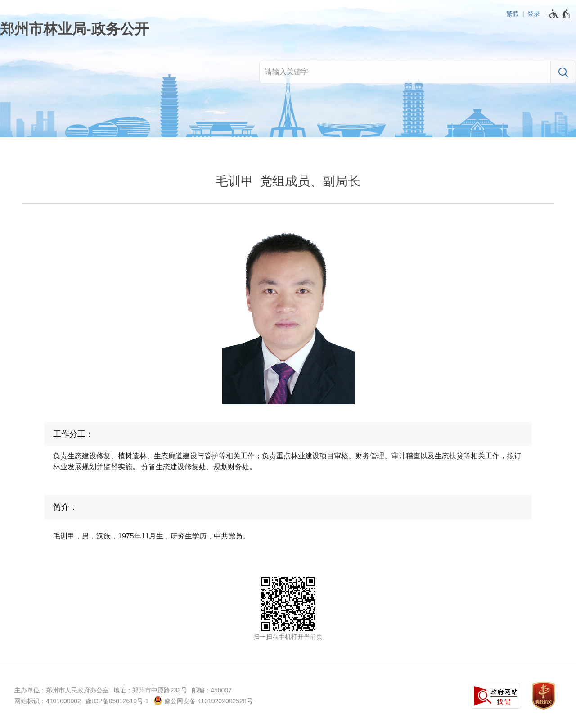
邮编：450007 (212, 690)
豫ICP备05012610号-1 (117, 701)
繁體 (513, 14)
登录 (534, 14)
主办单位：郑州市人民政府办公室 (62, 690)
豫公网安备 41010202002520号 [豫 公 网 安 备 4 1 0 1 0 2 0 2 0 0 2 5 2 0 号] (203, 701)
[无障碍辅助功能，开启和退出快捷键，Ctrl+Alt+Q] (560, 14)
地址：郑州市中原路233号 (150, 690)
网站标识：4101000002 (48, 701)
